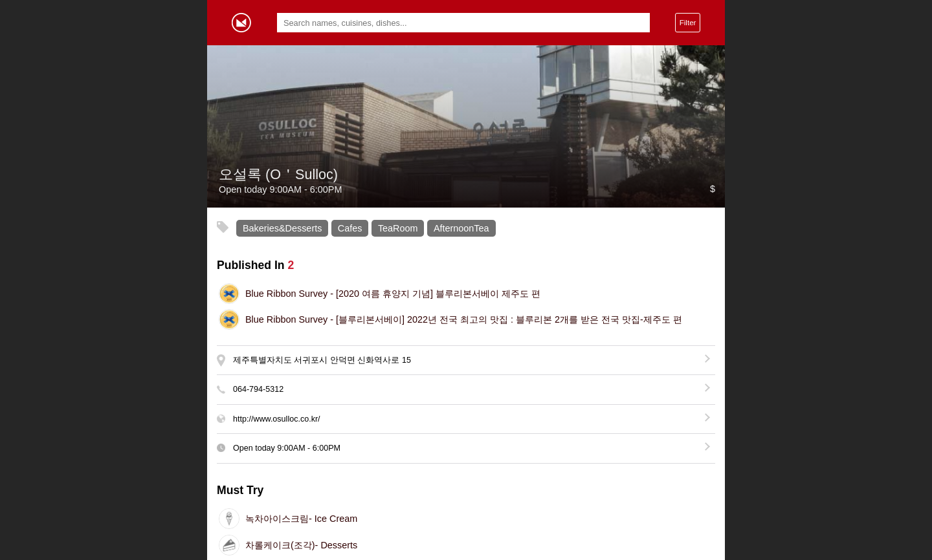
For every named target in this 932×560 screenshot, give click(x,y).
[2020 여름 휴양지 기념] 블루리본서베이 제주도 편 (393, 294)
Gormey (241, 23)
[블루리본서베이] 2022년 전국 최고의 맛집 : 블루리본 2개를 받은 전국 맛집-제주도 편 (464, 319)
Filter (688, 22)
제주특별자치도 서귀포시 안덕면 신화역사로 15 (322, 360)
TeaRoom (398, 228)
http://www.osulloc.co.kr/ (277, 419)
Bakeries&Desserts (282, 228)
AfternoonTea (461, 228)
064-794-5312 (258, 389)
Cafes (350, 228)
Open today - (287, 448)
